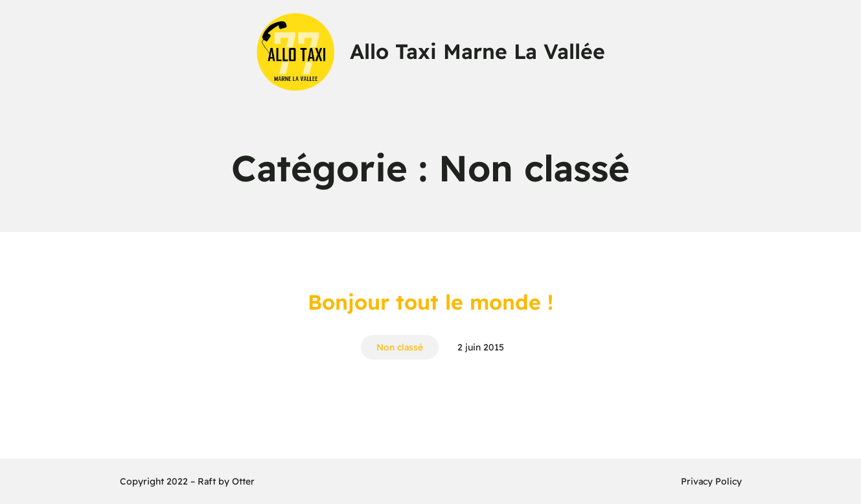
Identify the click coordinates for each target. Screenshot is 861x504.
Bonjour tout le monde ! (430, 302)
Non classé (400, 347)
